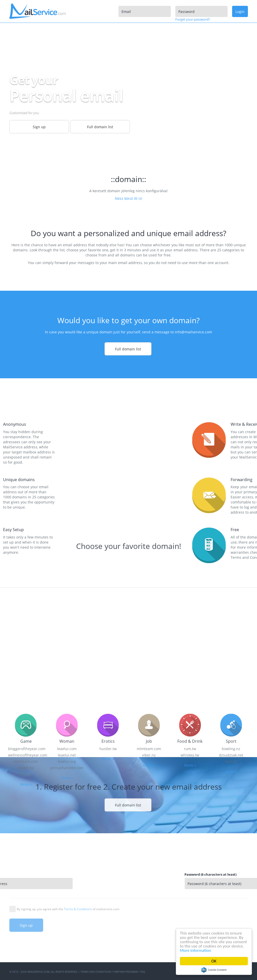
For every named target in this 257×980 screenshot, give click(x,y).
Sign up (26, 925)
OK (214, 961)
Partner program (126, 972)
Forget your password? (193, 19)
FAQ (143, 972)
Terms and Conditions (96, 972)
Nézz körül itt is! (129, 198)
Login (240, 12)
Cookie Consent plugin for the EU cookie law (214, 970)
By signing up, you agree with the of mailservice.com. (68, 909)
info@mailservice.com (193, 332)
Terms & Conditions (78, 909)
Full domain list (128, 349)
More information (195, 950)
